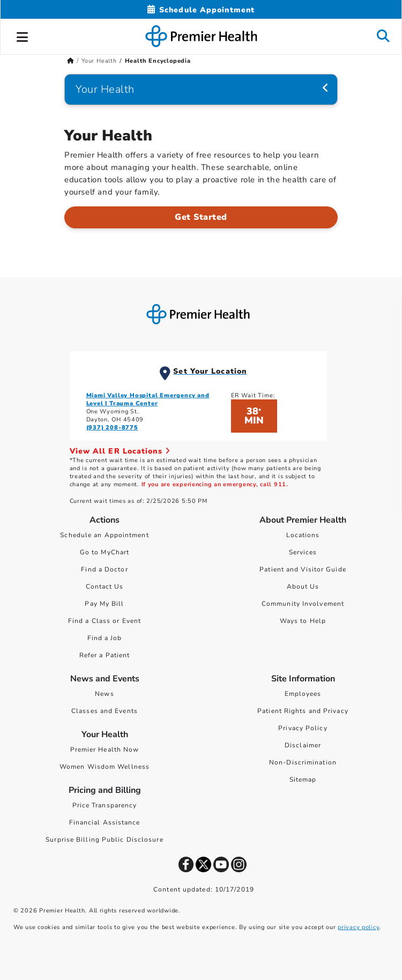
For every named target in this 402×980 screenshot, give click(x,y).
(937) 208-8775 (112, 428)
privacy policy (358, 927)
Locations (303, 535)
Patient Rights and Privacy (303, 711)
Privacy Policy (303, 728)
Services (303, 552)
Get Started (201, 217)
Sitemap (303, 779)
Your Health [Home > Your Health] (99, 61)
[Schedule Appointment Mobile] (201, 10)
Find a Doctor (104, 569)
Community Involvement (303, 604)
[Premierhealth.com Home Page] (70, 61)
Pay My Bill (104, 604)
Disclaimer (303, 745)
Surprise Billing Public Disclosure (104, 840)
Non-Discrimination (303, 762)
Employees (303, 694)
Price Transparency (105, 805)
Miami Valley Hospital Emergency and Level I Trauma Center (148, 399)
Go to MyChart (105, 552)
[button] (23, 35)
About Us (303, 586)
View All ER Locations (120, 451)
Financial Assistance (105, 822)
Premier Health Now (105, 749)
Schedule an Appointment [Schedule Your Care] (104, 535)
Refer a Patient (105, 655)
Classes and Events (105, 711)
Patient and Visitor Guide (303, 569)
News (104, 694)
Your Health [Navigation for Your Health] (105, 89)
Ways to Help (303, 621)
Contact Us (105, 586)
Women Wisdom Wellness (105, 767)
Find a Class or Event (105, 621)
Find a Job (105, 638)
